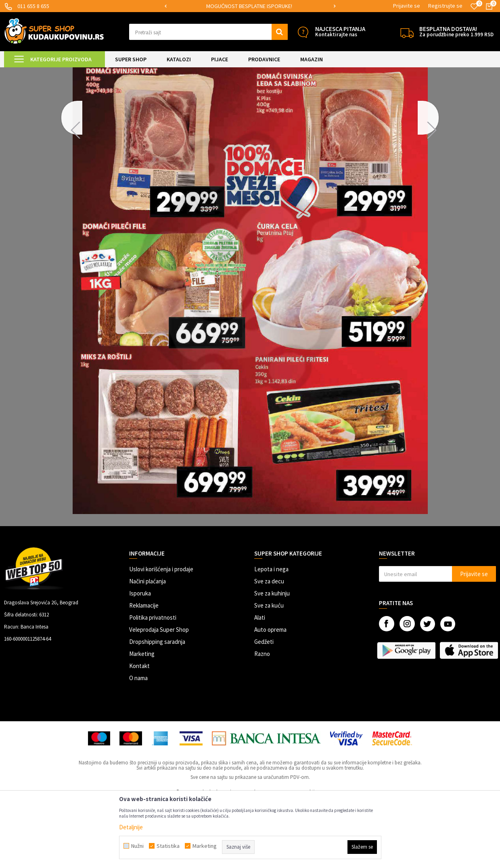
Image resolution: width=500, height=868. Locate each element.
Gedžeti (264, 709)
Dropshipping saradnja (157, 709)
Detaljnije (131, 827)
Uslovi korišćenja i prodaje (161, 636)
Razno (262, 721)
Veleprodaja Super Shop (159, 697)
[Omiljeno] (474, 6)
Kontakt (139, 733)
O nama (138, 745)
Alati (260, 685)
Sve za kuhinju (272, 661)
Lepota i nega (271, 636)
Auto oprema (270, 697)
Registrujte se (445, 6)
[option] (186, 6)
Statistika (168, 846)
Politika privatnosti (153, 685)
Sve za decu (269, 648)
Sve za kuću (269, 673)
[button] (208, 32)
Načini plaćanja (147, 648)
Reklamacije (144, 673)
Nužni (137, 846)
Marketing (142, 721)
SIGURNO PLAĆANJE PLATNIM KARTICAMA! (185, 6)
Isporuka (140, 661)
